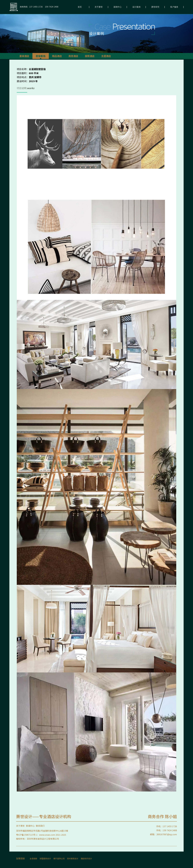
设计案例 (136, 7)
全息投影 (34, 859)
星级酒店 (24, 56)
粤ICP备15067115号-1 (27, 835)
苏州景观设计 (73, 859)
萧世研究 (155, 7)
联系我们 (40, 826)
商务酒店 (73, 56)
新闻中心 (118, 7)
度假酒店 (90, 56)
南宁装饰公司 (59, 859)
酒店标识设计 (86, 859)
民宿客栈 (41, 56)
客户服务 (174, 7)
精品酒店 (57, 56)
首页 (80, 7)
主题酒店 (106, 56)
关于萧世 (99, 7)
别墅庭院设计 (45, 859)
